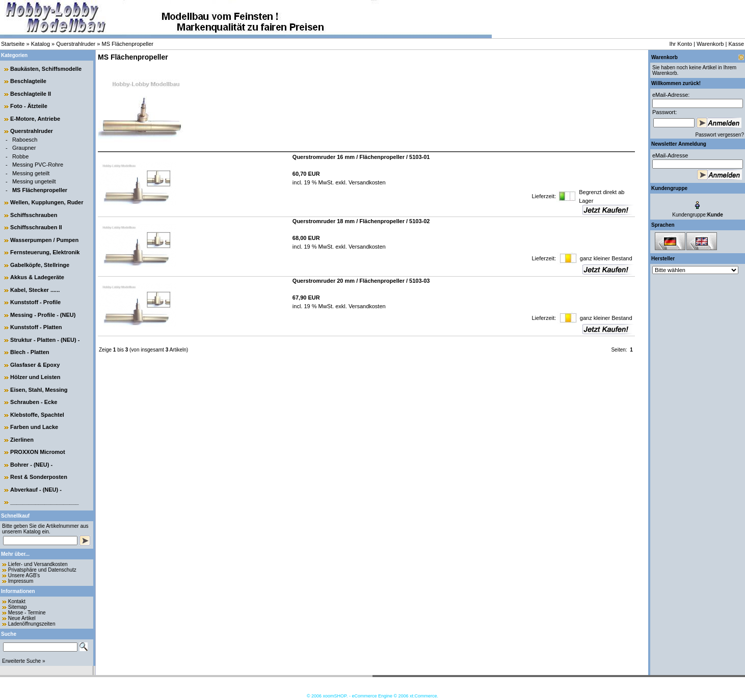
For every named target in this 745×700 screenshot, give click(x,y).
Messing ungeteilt (34, 181)
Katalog (41, 44)
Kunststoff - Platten (36, 327)
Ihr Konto (681, 44)
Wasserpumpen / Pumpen (44, 240)
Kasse (736, 44)
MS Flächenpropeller (128, 44)
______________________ (45, 502)
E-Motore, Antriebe (35, 119)
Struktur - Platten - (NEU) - (45, 340)
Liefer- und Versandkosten (38, 564)
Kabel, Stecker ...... (35, 290)
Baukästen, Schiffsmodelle (46, 69)
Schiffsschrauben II (36, 227)
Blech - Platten (30, 352)
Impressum (21, 581)
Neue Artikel (22, 618)
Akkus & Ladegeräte (37, 277)
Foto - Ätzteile (29, 106)
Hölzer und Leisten (35, 377)
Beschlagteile (28, 81)
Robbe (20, 156)
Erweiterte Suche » (24, 661)
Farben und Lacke (34, 427)
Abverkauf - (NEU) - (36, 490)
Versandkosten (366, 182)
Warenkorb (710, 44)
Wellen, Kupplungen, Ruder (47, 202)
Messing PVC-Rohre (38, 165)
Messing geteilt (31, 173)
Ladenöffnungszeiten (32, 624)
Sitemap (18, 607)
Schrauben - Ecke (34, 402)
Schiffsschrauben (34, 215)
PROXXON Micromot (38, 452)
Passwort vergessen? (720, 135)
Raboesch (25, 140)
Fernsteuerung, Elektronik (45, 252)
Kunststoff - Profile (35, 302)
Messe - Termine (27, 613)
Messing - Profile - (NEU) (43, 315)
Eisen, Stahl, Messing (39, 390)
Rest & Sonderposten (39, 477)
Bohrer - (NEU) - (31, 465)
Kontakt (17, 601)
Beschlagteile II (31, 94)
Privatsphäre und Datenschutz (42, 570)
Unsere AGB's (24, 575)
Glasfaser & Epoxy (35, 365)
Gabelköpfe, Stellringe (40, 265)
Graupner (24, 148)
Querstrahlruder (76, 44)
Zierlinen (22, 440)
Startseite (13, 44)
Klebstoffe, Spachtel (37, 415)
